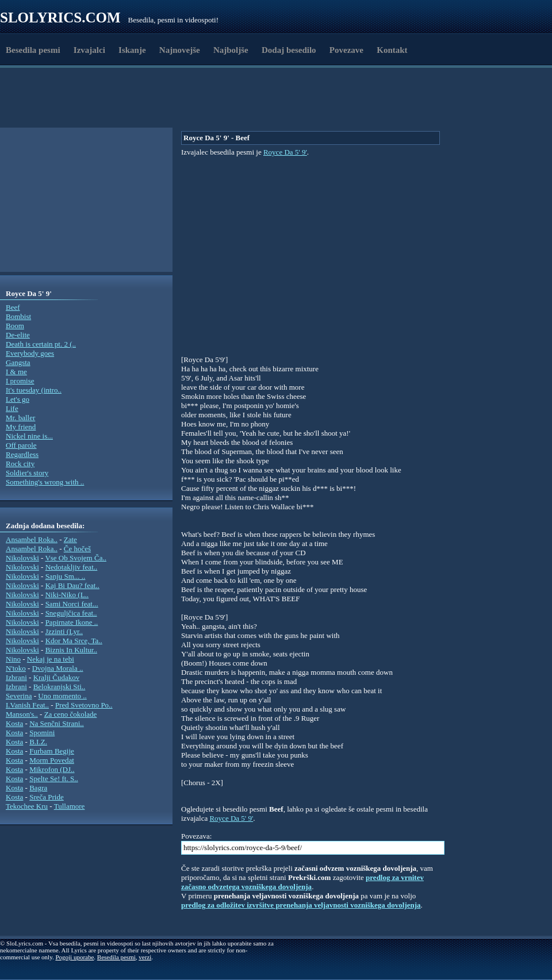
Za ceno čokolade (71, 714)
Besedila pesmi (33, 50)
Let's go (18, 399)
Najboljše (231, 50)
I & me (16, 372)
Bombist (18, 316)
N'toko (16, 668)
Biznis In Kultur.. (71, 650)
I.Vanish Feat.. (27, 705)
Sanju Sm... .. (66, 576)
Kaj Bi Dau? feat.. (72, 585)
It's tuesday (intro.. (34, 390)
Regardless (22, 454)
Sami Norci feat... (72, 604)
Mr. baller (20, 418)
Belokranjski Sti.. (60, 687)
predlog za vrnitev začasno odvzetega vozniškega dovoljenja (302, 882)
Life (12, 408)
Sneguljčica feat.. (71, 613)
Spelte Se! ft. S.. (54, 779)
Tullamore (70, 806)
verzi (145, 957)
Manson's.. (22, 714)
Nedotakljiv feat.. (72, 567)
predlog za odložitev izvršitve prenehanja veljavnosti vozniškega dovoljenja (301, 905)
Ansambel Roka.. (32, 539)
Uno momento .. (62, 696)
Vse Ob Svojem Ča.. (76, 558)
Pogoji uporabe (74, 957)
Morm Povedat (52, 760)
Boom (15, 326)
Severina (19, 696)
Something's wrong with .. (45, 482)
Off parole (21, 445)
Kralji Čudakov (57, 677)
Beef (13, 307)
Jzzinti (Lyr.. (64, 631)
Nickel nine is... (29, 436)
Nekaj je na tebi (51, 659)
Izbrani (16, 677)
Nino (13, 659)
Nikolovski (22, 558)
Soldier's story (27, 473)
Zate (70, 539)
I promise (20, 381)
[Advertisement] (202, 99)
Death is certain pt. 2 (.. (41, 344)
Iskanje (132, 50)
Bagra (38, 788)
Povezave (346, 50)
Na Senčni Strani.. (57, 723)
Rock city (20, 464)
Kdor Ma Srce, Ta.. (74, 641)
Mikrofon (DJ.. (52, 769)
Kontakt (392, 50)
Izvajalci (89, 50)
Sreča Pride (47, 797)
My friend (21, 427)
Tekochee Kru (27, 806)
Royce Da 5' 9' (285, 152)
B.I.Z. (38, 742)
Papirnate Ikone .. (72, 622)
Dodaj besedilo (289, 50)
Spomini (42, 733)
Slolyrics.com (60, 18)
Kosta (14, 723)
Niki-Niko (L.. (67, 595)
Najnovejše (180, 50)
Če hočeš (77, 549)
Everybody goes (30, 353)
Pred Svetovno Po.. (84, 705)
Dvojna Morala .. (58, 668)
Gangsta (18, 362)
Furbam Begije (52, 751)
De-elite (18, 335)
